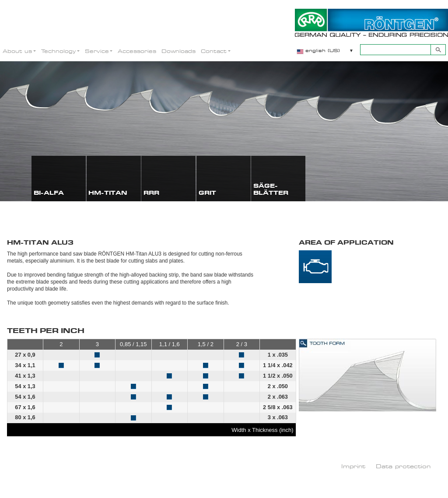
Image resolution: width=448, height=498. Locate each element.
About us (17, 51)
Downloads (178, 51)
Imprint (353, 466)
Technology (58, 51)
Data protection (403, 466)
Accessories (137, 51)
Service (97, 51)
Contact (214, 51)
